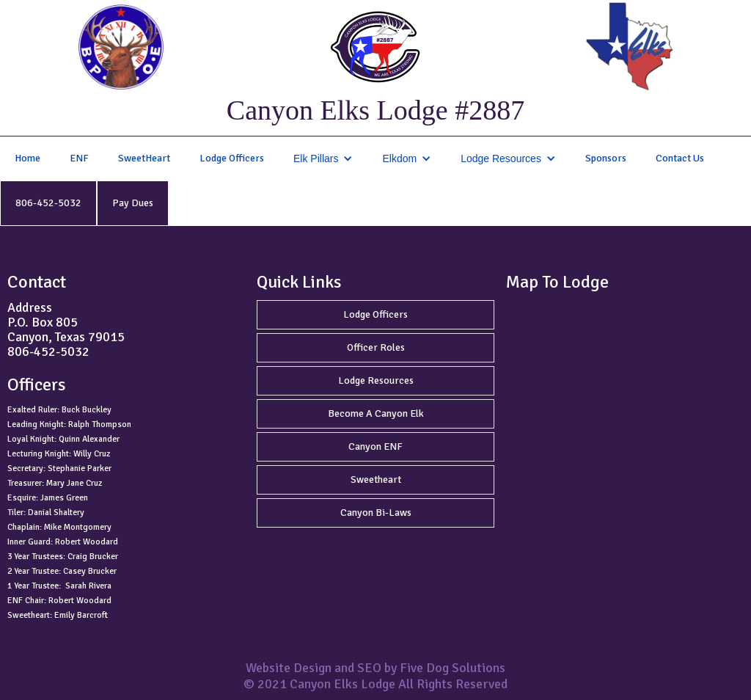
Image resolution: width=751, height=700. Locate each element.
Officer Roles (376, 347)
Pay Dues (133, 203)
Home (28, 158)
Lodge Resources (376, 380)
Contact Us (680, 158)
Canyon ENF (375, 446)
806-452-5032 (48, 203)
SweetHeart (144, 158)
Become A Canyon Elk (376, 413)
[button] (323, 158)
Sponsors (606, 158)
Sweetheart (376, 480)
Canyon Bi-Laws (376, 513)
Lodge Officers (232, 158)
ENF (79, 158)
